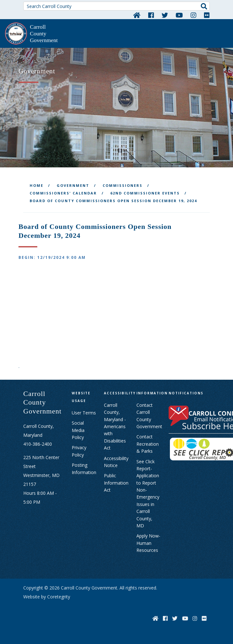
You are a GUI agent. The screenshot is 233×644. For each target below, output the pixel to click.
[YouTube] (179, 15)
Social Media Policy (78, 430)
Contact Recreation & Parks (148, 444)
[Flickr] (207, 15)
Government (73, 185)
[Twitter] (165, 15)
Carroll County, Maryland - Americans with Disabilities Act (115, 426)
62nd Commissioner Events (145, 193)
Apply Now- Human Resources (148, 543)
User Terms (84, 413)
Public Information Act (116, 483)
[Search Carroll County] (116, 6)
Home (36, 185)
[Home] (137, 15)
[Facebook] (151, 15)
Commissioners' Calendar (63, 193)
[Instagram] (193, 15)
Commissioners (123, 185)
